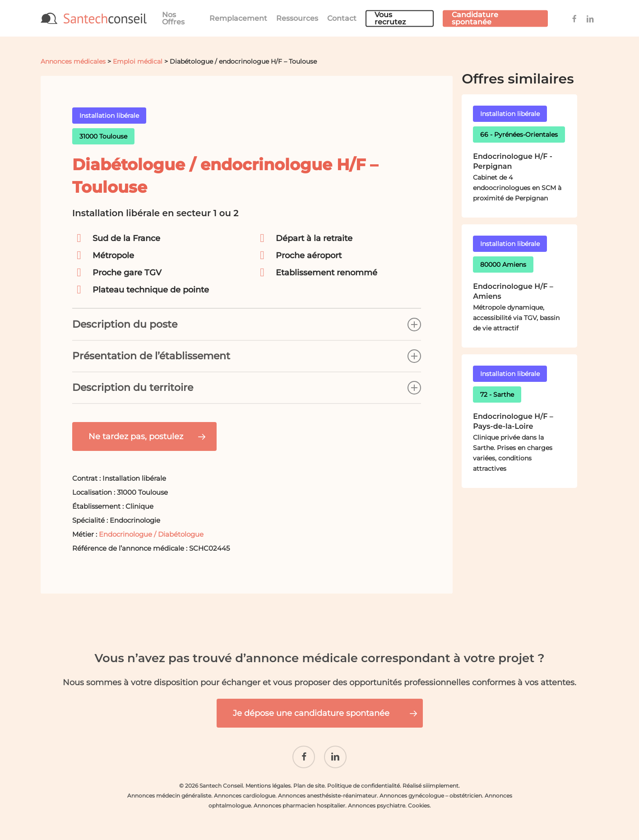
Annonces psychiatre (377, 803)
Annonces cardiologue (245, 793)
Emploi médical (138, 61)
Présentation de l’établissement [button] (247, 356)
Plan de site (309, 783)
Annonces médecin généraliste (169, 793)
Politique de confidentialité (363, 783)
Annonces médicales (73, 61)
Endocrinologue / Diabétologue (151, 534)
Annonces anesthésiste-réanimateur (327, 793)
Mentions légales (268, 783)
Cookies (419, 803)
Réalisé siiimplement (431, 783)
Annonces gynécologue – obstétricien (431, 793)
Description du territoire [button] (247, 388)
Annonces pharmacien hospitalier (299, 803)
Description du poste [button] (247, 325)
